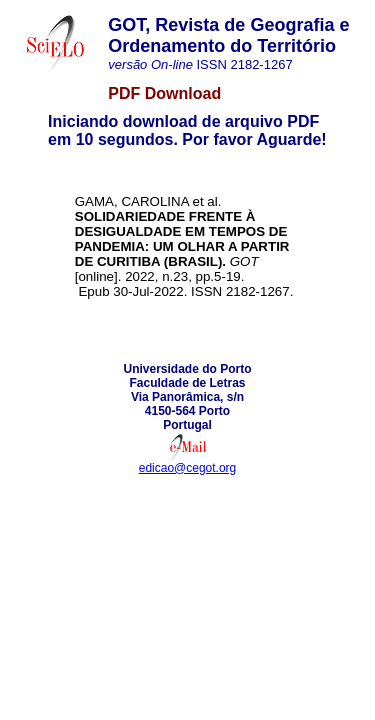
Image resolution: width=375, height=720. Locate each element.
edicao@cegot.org (188, 468)
